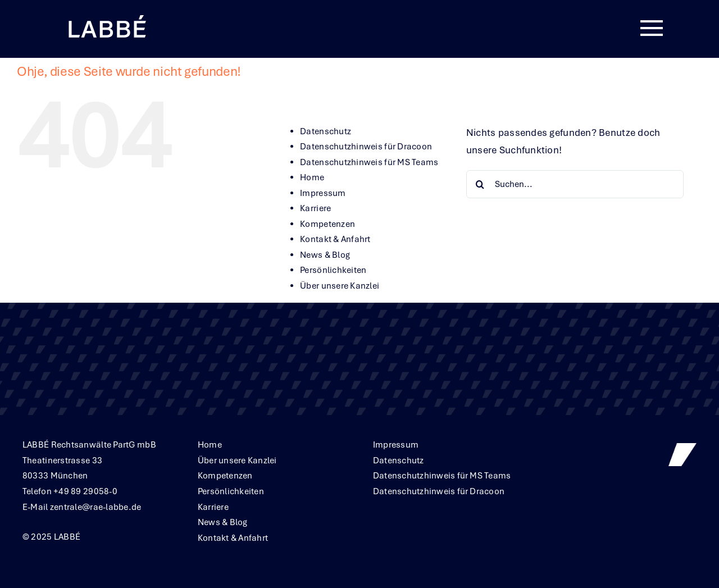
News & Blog (325, 255)
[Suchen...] (575, 184)
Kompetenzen (327, 224)
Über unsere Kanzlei (340, 286)
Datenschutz (326, 131)
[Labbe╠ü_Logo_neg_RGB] (107, 16)
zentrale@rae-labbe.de (96, 507)
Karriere (315, 208)
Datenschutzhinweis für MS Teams (369, 162)
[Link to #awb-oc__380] (652, 29)
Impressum (323, 193)
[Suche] (480, 184)
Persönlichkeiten (333, 270)
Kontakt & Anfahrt (335, 239)
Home (312, 177)
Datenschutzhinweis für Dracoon (366, 147)
